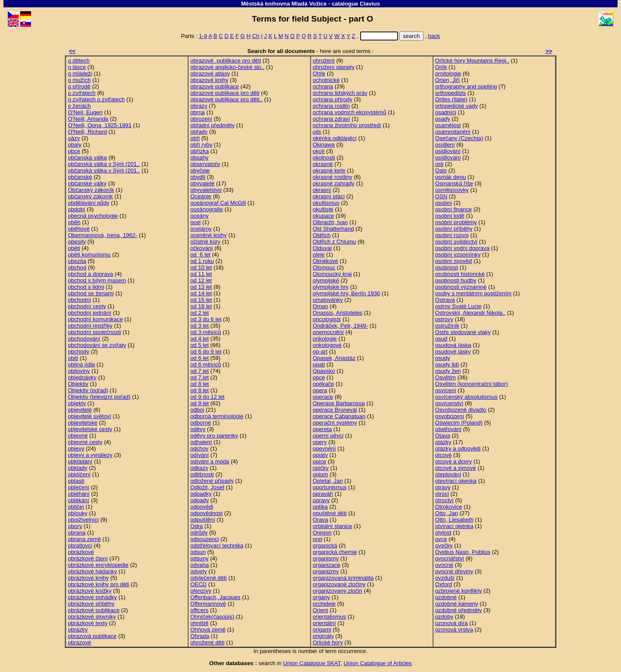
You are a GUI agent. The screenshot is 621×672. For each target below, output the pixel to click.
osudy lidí (447, 364)
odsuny (199, 558)
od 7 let (199, 371)
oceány (199, 216)
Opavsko (324, 371)
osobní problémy (456, 222)
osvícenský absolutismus (466, 397)
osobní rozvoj (452, 235)
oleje (319, 255)
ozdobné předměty (459, 610)
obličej (76, 507)
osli (439, 164)
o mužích (79, 80)
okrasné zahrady (334, 183)
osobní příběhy (454, 229)
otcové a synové (456, 468)
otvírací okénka (454, 526)
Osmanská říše (454, 183)
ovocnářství (450, 558)
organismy (326, 558)
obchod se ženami (91, 293)
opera (320, 390)
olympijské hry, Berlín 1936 (346, 293)
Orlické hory (328, 642)
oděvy (198, 429)
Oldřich (322, 235)
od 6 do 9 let (206, 352)
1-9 (203, 36)
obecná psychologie (93, 216)
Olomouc (324, 267)
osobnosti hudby (456, 280)
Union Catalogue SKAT (312, 663)
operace (323, 397)
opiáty (320, 455)
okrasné (323, 164)
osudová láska (453, 345)
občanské (80, 177)
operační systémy (335, 423)
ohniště (199, 623)
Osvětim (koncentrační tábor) (472, 384)
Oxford (444, 584)
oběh (74, 222)
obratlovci (80, 545)
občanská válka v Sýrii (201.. (104, 164)
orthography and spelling (466, 86)
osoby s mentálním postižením (473, 293)
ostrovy (444, 319)
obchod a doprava (90, 274)
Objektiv (78, 384)
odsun (198, 552)
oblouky (77, 513)
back (434, 36)
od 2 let (199, 313)
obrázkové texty (88, 623)
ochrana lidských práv (340, 93)
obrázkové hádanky (92, 571)
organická (325, 545)
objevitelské (83, 423)
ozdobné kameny (457, 604)
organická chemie (335, 552)
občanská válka (87, 158)
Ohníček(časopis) (212, 617)
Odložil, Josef (207, 487)
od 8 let (199, 384)
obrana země (84, 539)
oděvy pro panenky (214, 436)
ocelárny (201, 229)
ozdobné (446, 597)
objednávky (82, 377)
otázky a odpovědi (458, 449)
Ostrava (445, 300)
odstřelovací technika (217, 545)
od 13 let (201, 287)
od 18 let (201, 306)
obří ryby (201, 145)
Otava (443, 436)
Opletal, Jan (328, 481)
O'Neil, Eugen (85, 112)
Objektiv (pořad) (88, 390)
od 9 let (199, 403)
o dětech (78, 61)
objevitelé (80, 410)
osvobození (450, 416)
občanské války (87, 183)
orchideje (324, 604)
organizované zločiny (339, 584)
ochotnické (326, 80)
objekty (77, 403)
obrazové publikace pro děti (226, 61)
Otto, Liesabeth (454, 520)
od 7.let (199, 377)
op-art (320, 352)
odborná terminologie (217, 416)
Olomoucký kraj (332, 274)
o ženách (79, 106)
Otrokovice (449, 507)
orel (317, 539)
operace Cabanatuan (339, 416)
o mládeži (80, 73)
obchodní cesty (87, 306)
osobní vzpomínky (458, 255)
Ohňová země (208, 630)
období (76, 209)
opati (319, 364)
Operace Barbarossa (339, 403)
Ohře (319, 73)
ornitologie (448, 73)
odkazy (199, 468)
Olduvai (322, 248)
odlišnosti (202, 474)
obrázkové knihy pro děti (98, 584)
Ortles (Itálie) (451, 99)
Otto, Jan (447, 513)
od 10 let (201, 267)
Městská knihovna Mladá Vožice (284, 4)
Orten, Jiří (448, 80)
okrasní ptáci (329, 196)
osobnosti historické (460, 274)
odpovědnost (206, 513)
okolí (319, 151)
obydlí (198, 177)
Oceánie (201, 196)
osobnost (447, 267)
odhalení (201, 442)
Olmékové (325, 261)
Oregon (322, 533)
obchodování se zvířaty (97, 345)
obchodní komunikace (95, 319)
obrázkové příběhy (91, 604)
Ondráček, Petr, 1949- (340, 326)
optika (320, 507)
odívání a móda (210, 461)
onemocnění (328, 332)
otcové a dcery (453, 461)
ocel (195, 222)
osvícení (446, 390)
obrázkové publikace (94, 610)
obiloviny (79, 371)
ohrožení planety (334, 67)
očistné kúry (205, 242)
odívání (199, 455)
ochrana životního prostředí (347, 125)
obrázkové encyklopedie (98, 565)
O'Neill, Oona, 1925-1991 (100, 125)
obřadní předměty (212, 125)
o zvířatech (82, 93)
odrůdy (199, 533)
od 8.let (199, 390)
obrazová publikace (92, 636)
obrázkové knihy (88, 578)
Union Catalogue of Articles (378, 663)
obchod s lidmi (86, 287)
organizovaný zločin (337, 591)
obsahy (199, 158)
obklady (77, 468)
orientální (324, 623)
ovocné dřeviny (454, 571)
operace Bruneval (335, 410)
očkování (201, 248)
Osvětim (445, 377)
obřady (199, 132)
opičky (321, 468)
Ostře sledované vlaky (463, 332)
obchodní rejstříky (90, 326)
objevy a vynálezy (90, 455)
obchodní (79, 300)
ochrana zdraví (331, 119)
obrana (77, 533)
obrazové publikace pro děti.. (226, 99)
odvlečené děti (209, 578)
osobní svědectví (456, 242)
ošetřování (448, 429)
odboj (197, 410)
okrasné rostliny (332, 177)
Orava (320, 520)
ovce (441, 539)
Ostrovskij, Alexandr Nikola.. (470, 313)
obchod (77, 267)
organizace (326, 565)
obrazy (199, 106)
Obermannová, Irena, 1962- (102, 235)
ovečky (444, 545)
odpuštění (203, 520)
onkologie (325, 339)
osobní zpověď (454, 261)
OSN (441, 196)
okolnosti (324, 158)
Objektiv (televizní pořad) (99, 397)
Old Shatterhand (333, 229)
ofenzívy (201, 591)
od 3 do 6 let (206, 319)
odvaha (199, 565)
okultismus (326, 203)
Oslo (441, 170)
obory (75, 526)
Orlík (441, 67)
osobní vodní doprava (462, 248)
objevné (78, 436)
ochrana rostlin (331, 106)
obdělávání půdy (88, 203)
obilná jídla (81, 364)
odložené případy (212, 481)
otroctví (444, 500)
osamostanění (453, 132)
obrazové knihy (209, 80)
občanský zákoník (90, 196)
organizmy (326, 571)
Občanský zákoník (91, 190)
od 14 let (201, 293)
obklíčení (79, 474)
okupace (323, 216)
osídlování (448, 158)
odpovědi (202, 507)
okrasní (322, 190)
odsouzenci (204, 539)
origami (322, 630)
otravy (443, 487)
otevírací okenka (456, 481)
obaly (74, 145)
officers (199, 610)
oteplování (448, 474)
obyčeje (200, 170)
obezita (77, 261)
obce (74, 151)
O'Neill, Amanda (88, 119)
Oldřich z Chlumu (334, 242)
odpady (199, 500)
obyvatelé (202, 183)
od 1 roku (202, 261)
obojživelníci (83, 520)
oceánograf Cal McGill (218, 203)
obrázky (78, 630)
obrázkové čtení (88, 558)
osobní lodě (450, 216)
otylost (443, 533)
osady (443, 119)
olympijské (326, 280)
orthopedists (450, 93)
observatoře (205, 164)
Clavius (370, 4)
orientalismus (329, 617)
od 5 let (199, 345)
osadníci (446, 112)
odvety (199, 571)
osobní (444, 203)
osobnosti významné (461, 287)
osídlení (445, 145)
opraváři (323, 494)
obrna (198, 112)
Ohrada (200, 636)
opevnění (324, 449)
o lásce (77, 67)
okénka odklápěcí (335, 138)
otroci (442, 494)
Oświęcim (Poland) (459, 423)
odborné (201, 423)
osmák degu (450, 177)
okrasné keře (329, 170)
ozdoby (444, 617)
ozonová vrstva (454, 630)
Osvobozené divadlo (461, 410)
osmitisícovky (452, 190)
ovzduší (445, 578)
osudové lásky (453, 352)
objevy (76, 449)
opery (320, 442)
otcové (444, 455)
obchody (78, 352)
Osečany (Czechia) (459, 138)
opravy (321, 500)
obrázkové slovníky (92, 617)
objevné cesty (85, 442)
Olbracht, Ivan (330, 222)
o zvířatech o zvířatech (96, 99)
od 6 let (200, 255)
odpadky (201, 494)
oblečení (78, 487)
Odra (196, 526)
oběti (74, 248)
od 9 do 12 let (207, 397)
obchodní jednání (89, 313)
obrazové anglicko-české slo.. (227, 67)
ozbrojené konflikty (459, 591)
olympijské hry (331, 287)
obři (195, 138)
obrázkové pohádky (92, 597)
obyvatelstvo (206, 190)
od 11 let (201, 274)
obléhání (78, 494)
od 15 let (201, 300)
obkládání (80, 461)
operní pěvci (328, 436)
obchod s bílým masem (97, 280)
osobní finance (453, 209)
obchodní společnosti (94, 332)
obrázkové (81, 552)
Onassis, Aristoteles (337, 313)
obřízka (199, 151)
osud (441, 339)
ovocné (444, 565)
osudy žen (448, 371)
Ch (256, 36)
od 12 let (201, 280)
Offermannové (208, 604)
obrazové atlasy (210, 73)
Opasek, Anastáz (334, 358)
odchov (199, 449)
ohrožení (324, 61)
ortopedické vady (456, 106)
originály (323, 636)
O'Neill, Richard (87, 132)
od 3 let (199, 326)
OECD (198, 584)
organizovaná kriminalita (343, 578)
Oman (320, 306)
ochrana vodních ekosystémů (350, 112)
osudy (443, 358)
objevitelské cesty (90, 429)
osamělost (448, 125)
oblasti (76, 481)
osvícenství (449, 403)
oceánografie (207, 209)
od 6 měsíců (205, 364)
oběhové (78, 229)
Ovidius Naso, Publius (463, 552)
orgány (321, 597)
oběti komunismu (89, 255)
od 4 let (199, 339)
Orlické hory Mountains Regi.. (472, 61)
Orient (320, 610)
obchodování (84, 339)
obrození (201, 119)
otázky (443, 442)
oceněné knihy (209, 235)
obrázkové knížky (89, 591)
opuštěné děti (330, 513)
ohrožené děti (207, 642)
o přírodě (79, 86)
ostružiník (447, 326)
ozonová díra (452, 623)
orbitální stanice (332, 526)
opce (319, 377)
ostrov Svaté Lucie (458, 306)
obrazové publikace (215, 86)
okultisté (323, 209)
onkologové (327, 345)
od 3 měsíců (205, 332)
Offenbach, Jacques (215, 597)
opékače (323, 384)
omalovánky (328, 300)
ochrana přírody (332, 99)
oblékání (78, 500)
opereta (322, 429)
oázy (74, 138)
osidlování (448, 151)
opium (320, 474)
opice (319, 461)
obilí (73, 358)
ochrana (323, 86)
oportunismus (330, 487)
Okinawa (324, 145)
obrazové (79, 642)
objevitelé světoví (89, 416)
